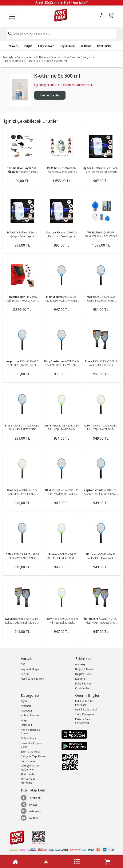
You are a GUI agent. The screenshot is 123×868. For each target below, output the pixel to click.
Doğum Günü (68, 46)
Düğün (28, 46)
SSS (23, 664)
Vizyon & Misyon (31, 669)
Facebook (31, 798)
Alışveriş (14, 46)
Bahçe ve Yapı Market (34, 756)
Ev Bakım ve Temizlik (48, 57)
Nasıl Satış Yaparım (32, 679)
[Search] (61, 34)
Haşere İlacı (33, 61)
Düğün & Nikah (84, 669)
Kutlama (86, 46)
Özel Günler (104, 46)
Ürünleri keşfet (50, 95)
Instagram (31, 811)
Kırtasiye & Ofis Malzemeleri (30, 768)
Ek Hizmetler (28, 774)
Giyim (24, 701)
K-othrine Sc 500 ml (55, 61)
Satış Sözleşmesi (85, 714)
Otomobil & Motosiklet (28, 781)
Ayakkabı (26, 706)
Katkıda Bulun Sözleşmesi (83, 721)
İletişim (25, 674)
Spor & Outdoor (31, 752)
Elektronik (27, 725)
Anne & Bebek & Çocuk (31, 732)
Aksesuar (27, 711)
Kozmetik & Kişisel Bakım (32, 745)
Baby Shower (46, 46)
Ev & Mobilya (28, 738)
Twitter (29, 805)
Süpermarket (25, 57)
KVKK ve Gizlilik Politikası (84, 703)
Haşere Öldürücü (13, 61)
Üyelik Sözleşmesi (86, 710)
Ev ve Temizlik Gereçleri (78, 57)
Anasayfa (8, 57)
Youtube (30, 818)
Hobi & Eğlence (30, 715)
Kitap (24, 720)
